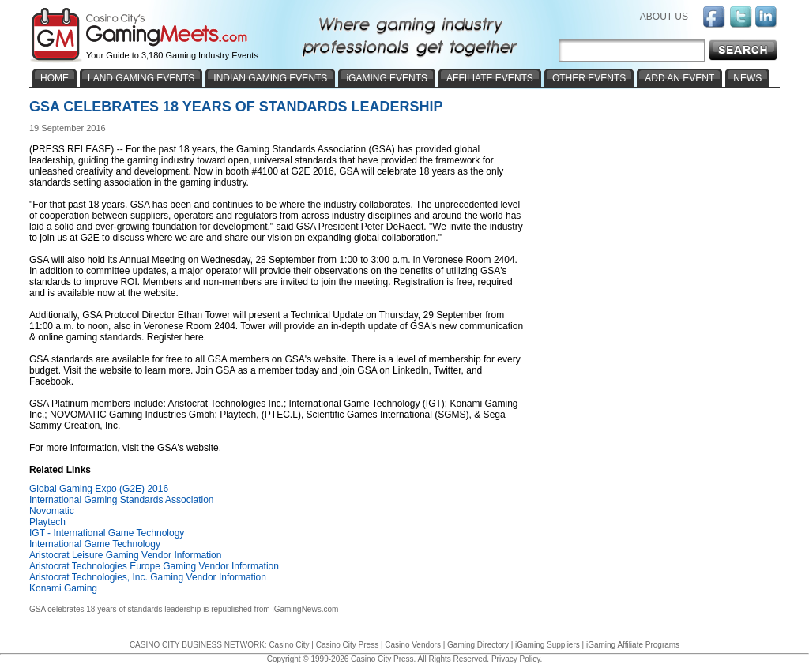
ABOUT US (664, 17)
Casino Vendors (413, 645)
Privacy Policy (516, 659)
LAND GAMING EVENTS (141, 78)
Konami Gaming (63, 588)
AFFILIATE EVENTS (490, 78)
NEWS (747, 78)
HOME (55, 78)
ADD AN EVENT (679, 78)
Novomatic (52, 511)
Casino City (289, 645)
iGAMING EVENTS (387, 78)
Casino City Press (347, 645)
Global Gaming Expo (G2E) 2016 (99, 489)
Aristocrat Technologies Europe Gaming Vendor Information (154, 566)
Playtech (47, 522)
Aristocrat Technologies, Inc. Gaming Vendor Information (148, 577)
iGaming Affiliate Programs (633, 645)
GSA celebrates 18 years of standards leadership (115, 609)
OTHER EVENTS (589, 78)
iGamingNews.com (305, 609)
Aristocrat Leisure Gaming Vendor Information (125, 555)
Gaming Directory (478, 645)
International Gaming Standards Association (121, 500)
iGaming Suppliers (547, 645)
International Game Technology (95, 544)
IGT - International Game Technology (107, 533)
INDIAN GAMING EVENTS (270, 78)
